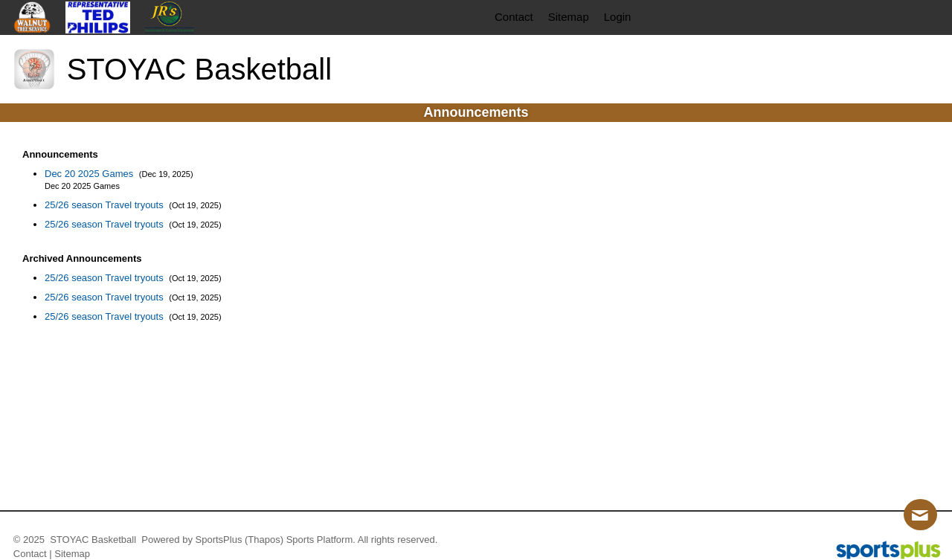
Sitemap (72, 554)
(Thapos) (264, 540)
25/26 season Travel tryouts (105, 205)
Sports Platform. (321, 540)
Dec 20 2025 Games (90, 174)
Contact (30, 554)
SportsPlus (219, 540)
